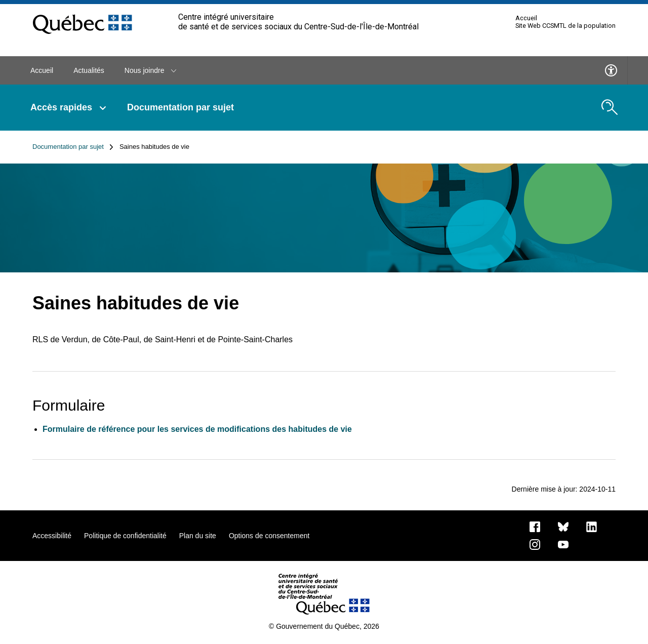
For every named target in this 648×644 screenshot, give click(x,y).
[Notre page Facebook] (535, 526)
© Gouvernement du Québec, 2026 (324, 626)
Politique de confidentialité (125, 536)
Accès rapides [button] (69, 107)
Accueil (526, 18)
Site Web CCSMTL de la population (565, 26)
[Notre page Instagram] (535, 544)
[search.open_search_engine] (610, 107)
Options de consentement (269, 536)
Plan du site (198, 536)
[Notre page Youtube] (563, 544)
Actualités (89, 70)
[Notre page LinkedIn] (592, 526)
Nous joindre (151, 70)
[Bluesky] (563, 526)
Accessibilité (52, 536)
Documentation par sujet (180, 107)
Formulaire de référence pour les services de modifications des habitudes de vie (197, 429)
